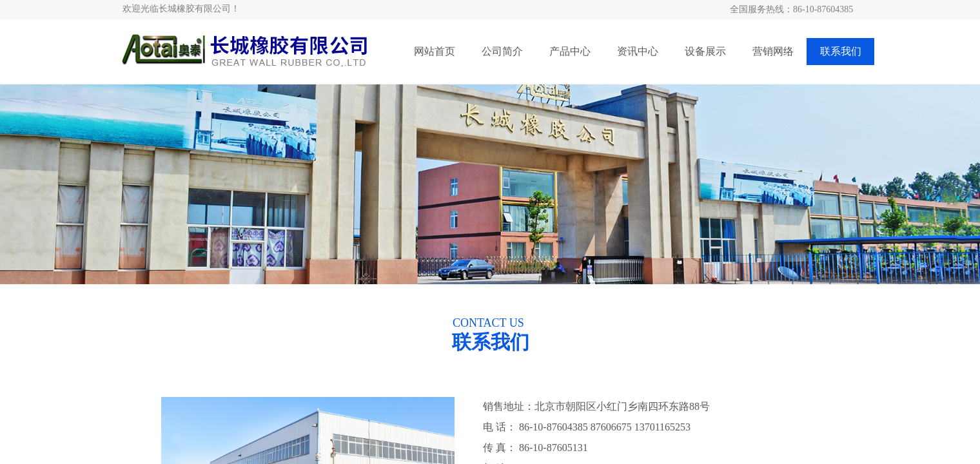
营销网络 (773, 51)
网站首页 (435, 51)
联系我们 (841, 51)
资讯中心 (638, 51)
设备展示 (705, 51)
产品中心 (570, 51)
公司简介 (502, 51)
